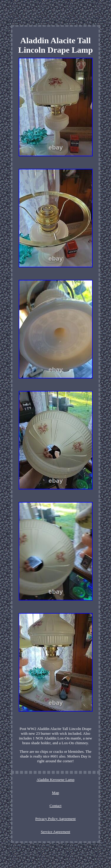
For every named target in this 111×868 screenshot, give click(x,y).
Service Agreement (55, 832)
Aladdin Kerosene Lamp (56, 780)
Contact (55, 806)
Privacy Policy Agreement (55, 819)
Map (56, 793)
